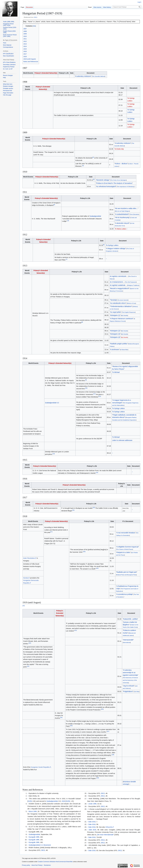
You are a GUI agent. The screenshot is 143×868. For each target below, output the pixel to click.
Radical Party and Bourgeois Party (126, 575)
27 (108, 731)
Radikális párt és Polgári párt (127, 572)
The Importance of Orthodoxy (126, 187)
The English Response (129, 312)
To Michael (116, 372)
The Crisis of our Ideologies (118, 180)
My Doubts (125, 315)
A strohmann (115, 349)
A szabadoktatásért (122, 214)
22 (30, 643)
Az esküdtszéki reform (118, 303)
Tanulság (114, 300)
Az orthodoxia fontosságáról (106, 186)
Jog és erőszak (129, 686)
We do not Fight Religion (122, 211)
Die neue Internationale (105, 835)
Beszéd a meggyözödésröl (120, 288)
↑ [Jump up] (28, 793)
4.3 (52, 403)
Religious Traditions (133, 285)
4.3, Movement (40, 845)
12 (100, 396)
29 (98, 778)
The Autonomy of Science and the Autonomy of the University (130, 680)
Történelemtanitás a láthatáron (121, 306)
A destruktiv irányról (122, 223)
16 (73, 510)
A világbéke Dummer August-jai (128, 547)
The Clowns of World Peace (124, 549)
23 (28, 666)
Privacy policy (26, 865)
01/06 (30, 801)
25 (61, 717)
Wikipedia (109, 827)
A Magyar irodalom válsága (116, 248)
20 (24, 606)
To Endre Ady (119, 149)
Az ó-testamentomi (116, 282)
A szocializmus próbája (125, 594)
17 (51, 532)
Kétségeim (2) (115, 331)
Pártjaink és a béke (123, 552)
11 (94, 394)
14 (97, 472)
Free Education (134, 214)
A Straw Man (124, 350)
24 (102, 709)
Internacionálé (128, 640)
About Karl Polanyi (37, 865)
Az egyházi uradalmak (118, 285)
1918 (63, 801)
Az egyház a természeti (118, 276)
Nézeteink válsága (103, 180)
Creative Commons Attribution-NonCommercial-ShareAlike (55, 862)
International (127, 642)
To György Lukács (112, 245)
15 (94, 508)
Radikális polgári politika (119, 344)
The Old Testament (131, 282)
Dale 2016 (92, 822)
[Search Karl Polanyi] (127, 7)
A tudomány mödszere (83, 76)
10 (86, 388)
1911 (35, 17)
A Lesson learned (123, 300)
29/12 (43, 850)
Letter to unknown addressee (122, 440)
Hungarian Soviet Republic (40, 767)
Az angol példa (116, 312)
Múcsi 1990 (33, 811)
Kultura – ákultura (121, 164)
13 (54, 454)
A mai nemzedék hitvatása (126, 533)
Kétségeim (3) (115, 334)
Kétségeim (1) (115, 315)
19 (97, 568)
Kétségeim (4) (115, 337)
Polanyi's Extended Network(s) (46, 73)
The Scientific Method (98, 76)
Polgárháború (128, 691)
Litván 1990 (92, 804)
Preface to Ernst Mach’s (114, 183)
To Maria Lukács (121, 229)
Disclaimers (47, 865)
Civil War (137, 692)
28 (113, 755)
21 (76, 630)
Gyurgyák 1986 (34, 837)
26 (71, 726)
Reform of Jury (131, 303)
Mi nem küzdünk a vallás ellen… (127, 208)
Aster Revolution (29, 558)
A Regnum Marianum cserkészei (122, 319)
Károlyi (26, 578)
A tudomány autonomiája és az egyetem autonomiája (130, 673)
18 (84, 551)
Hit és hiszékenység (122, 217)
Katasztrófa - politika (130, 619)
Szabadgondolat (95, 216)
